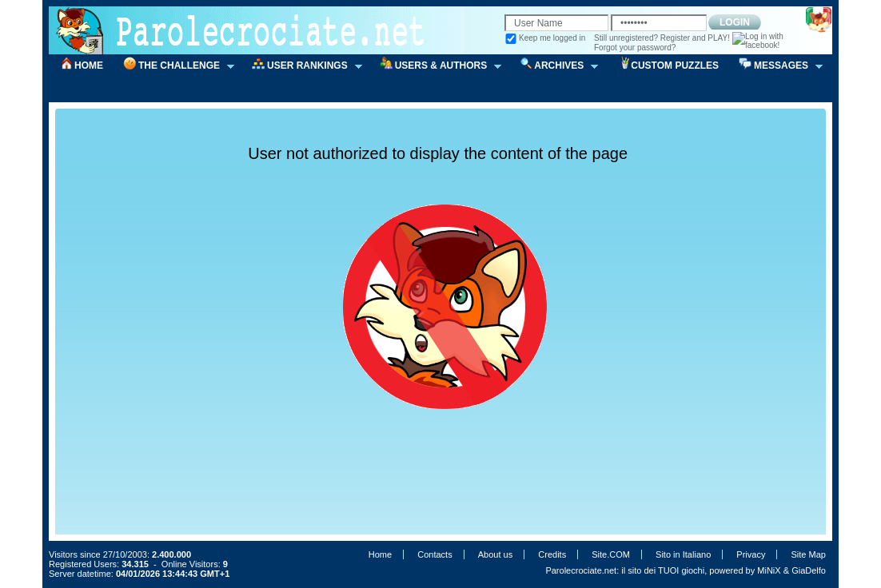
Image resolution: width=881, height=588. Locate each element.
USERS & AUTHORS (436, 66)
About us (495, 554)
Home (380, 554)
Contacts (435, 554)
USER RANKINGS (302, 66)
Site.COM (611, 554)
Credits (552, 554)
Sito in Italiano (683, 554)
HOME (89, 66)
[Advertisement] (450, 131)
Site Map (809, 554)
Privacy (751, 554)
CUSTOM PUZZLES (675, 66)
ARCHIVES (553, 66)
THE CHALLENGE (173, 66)
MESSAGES (775, 66)
